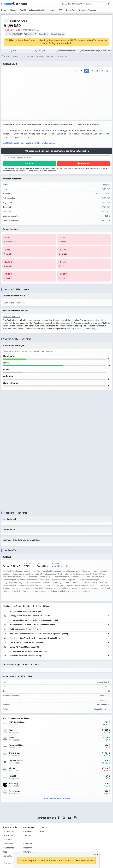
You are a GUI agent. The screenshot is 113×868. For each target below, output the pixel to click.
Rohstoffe (70, 10)
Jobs (5, 852)
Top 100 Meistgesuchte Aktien (58, 798)
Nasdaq (36, 30)
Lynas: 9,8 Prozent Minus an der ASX (25, 647)
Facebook (28, 844)
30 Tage (46, 606)
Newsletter (7, 856)
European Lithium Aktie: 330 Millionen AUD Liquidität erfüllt (34, 620)
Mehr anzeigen (91, 329)
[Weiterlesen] (109, 611)
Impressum (8, 831)
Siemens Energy (16, 753)
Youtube (27, 836)
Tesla (11, 730)
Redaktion (28, 831)
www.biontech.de (60, 566)
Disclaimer (7, 840)
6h (24, 606)
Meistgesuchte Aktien (38, 10)
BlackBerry (14, 784)
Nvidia (11, 738)
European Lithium (16, 745)
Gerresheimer (15, 791)
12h (28, 606)
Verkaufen (85, 163)
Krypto (52, 10)
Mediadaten (8, 836)
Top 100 (23, 10)
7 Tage (39, 606)
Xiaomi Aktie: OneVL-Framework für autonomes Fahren (32, 625)
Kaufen (31, 163)
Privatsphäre (8, 848)
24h (33, 606)
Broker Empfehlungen (87, 10)
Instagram (28, 848)
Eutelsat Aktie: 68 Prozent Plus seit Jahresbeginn (30, 651)
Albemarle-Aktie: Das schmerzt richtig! (26, 656)
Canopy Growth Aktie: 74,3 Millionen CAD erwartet (30, 616)
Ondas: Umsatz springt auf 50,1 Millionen (27, 643)
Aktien (13, 10)
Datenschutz (8, 844)
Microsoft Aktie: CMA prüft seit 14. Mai (26, 611)
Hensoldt (13, 776)
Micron (12, 768)
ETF (60, 10)
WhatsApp (28, 852)
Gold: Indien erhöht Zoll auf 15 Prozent (26, 629)
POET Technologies (17, 722)
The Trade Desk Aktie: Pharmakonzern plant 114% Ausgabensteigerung (39, 634)
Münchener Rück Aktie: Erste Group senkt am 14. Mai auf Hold (35, 638)
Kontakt (44, 831)
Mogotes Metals (16, 761)
